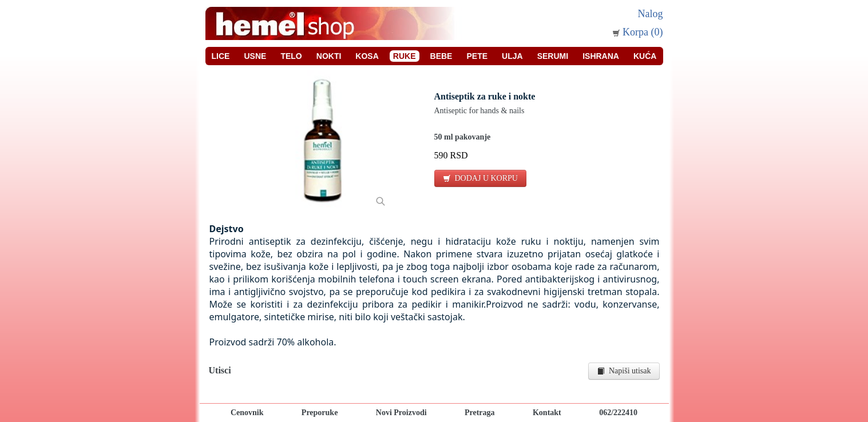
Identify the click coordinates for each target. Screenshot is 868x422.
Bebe (441, 56)
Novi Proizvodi (401, 413)
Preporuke (320, 413)
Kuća (645, 56)
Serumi (553, 56)
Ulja (512, 56)
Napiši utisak (624, 371)
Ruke (405, 56)
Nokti (329, 56)
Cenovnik (247, 413)
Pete (477, 56)
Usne (255, 56)
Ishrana (601, 56)
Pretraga (480, 413)
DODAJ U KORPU (480, 178)
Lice (221, 56)
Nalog (651, 14)
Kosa (367, 56)
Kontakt (547, 413)
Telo (291, 56)
